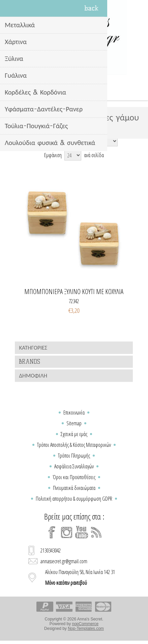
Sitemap (74, 423)
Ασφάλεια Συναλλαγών (74, 466)
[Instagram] (67, 532)
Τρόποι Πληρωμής (74, 456)
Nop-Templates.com (86, 629)
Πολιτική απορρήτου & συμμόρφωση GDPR (74, 499)
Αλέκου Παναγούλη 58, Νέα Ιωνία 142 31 (80, 577)
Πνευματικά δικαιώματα (74, 488)
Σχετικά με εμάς (74, 434)
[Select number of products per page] (73, 155)
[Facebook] (52, 532)
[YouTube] (82, 532)
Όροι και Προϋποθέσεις (74, 477)
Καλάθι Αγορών (83, 90)
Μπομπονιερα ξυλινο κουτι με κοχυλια (74, 292)
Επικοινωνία (74, 413)
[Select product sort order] (85, 141)
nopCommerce (85, 624)
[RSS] (96, 532)
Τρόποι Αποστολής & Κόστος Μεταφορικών (74, 445)
